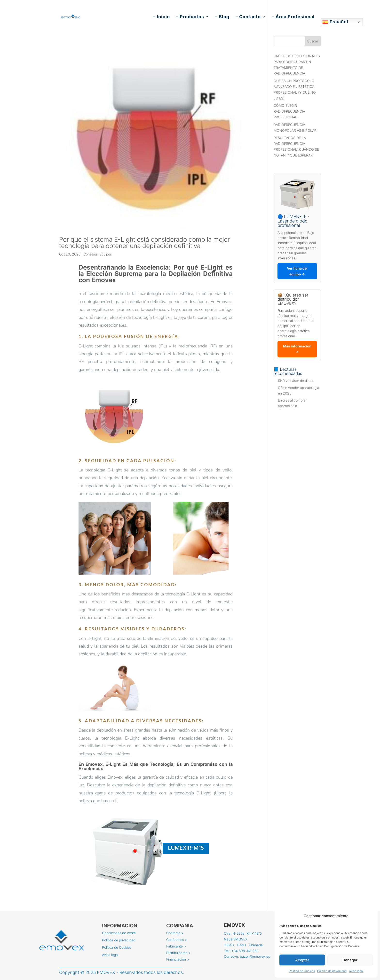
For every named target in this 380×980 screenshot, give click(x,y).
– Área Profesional (293, 17)
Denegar (350, 960)
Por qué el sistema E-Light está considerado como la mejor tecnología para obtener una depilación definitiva (144, 243)
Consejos (91, 254)
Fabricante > (176, 947)
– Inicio (162, 17)
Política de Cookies (302, 971)
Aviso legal (356, 971)
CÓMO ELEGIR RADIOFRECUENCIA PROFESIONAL (289, 111)
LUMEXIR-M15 (186, 848)
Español (335, 22)
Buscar (313, 41)
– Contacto (248, 17)
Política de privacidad (332, 971)
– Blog (222, 17)
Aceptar (302, 960)
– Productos (190, 17)
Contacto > (175, 933)
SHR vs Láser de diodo (296, 381)
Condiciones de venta (119, 933)
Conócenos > (177, 940)
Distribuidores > (178, 953)
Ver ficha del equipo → (297, 271)
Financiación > (178, 960)
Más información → (297, 349)
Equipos (106, 254)
